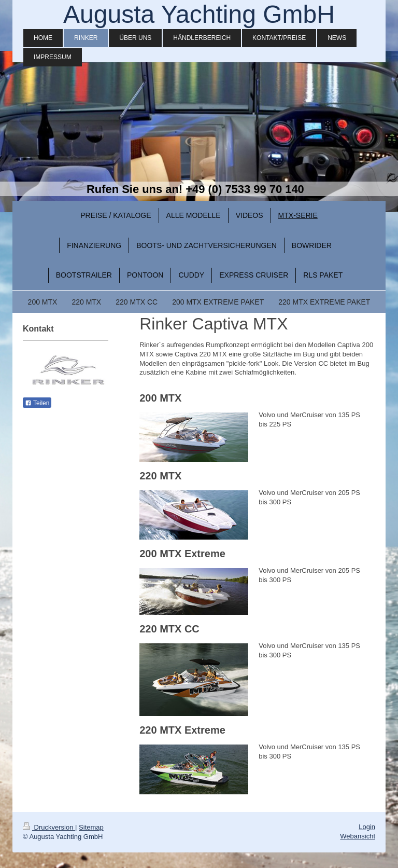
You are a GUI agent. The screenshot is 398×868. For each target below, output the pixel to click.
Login (367, 827)
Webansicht (358, 836)
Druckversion (49, 827)
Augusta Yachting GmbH (199, 14)
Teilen (37, 403)
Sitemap (91, 827)
